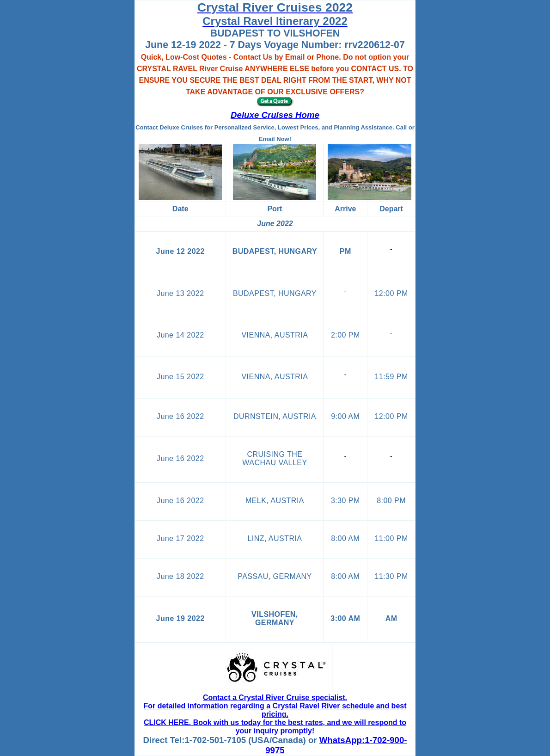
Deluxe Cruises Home (275, 115)
